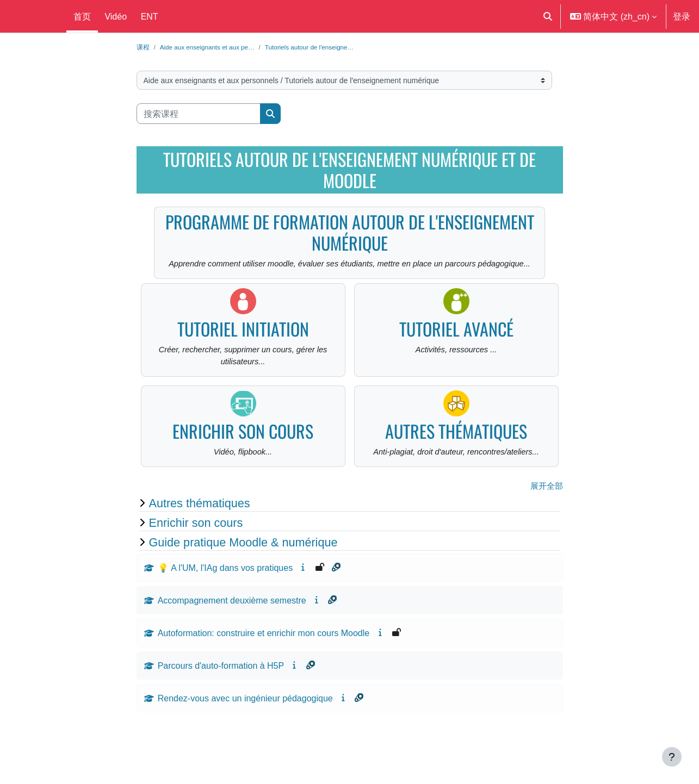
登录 (682, 16)
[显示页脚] (672, 757)
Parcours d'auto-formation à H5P (221, 685)
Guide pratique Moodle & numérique (243, 562)
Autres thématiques (456, 448)
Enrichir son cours (243, 448)
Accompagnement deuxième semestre (232, 620)
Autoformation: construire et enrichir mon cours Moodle (264, 652)
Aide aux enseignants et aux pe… (213, 47)
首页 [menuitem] (82, 16)
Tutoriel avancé (456, 344)
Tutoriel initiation (243, 344)
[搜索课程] (199, 115)
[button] (548, 16)
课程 (144, 47)
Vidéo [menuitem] (116, 16)
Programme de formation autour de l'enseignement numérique (350, 233)
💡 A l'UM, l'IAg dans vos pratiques (225, 587)
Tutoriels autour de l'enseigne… (325, 47)
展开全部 (546, 506)
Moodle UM (31, 16)
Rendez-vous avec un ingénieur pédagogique (245, 718)
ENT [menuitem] (150, 16)
